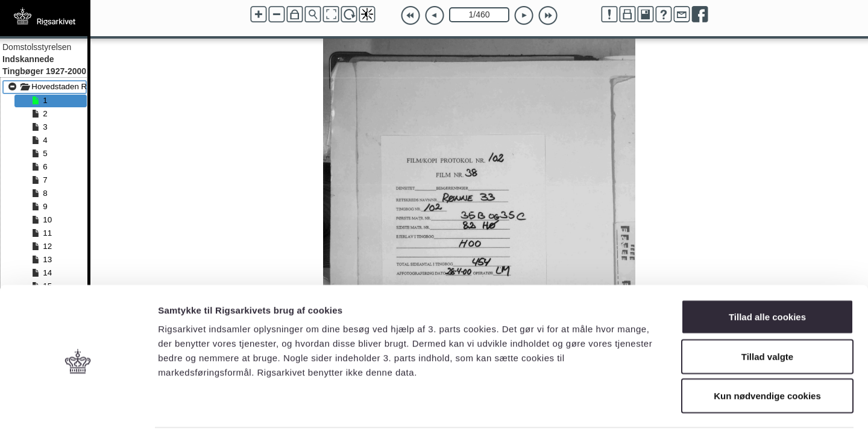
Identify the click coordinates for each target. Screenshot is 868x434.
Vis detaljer (627, 410)
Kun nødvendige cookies (767, 355)
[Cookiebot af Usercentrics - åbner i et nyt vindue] (78, 410)
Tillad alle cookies (767, 276)
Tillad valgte (767, 316)
